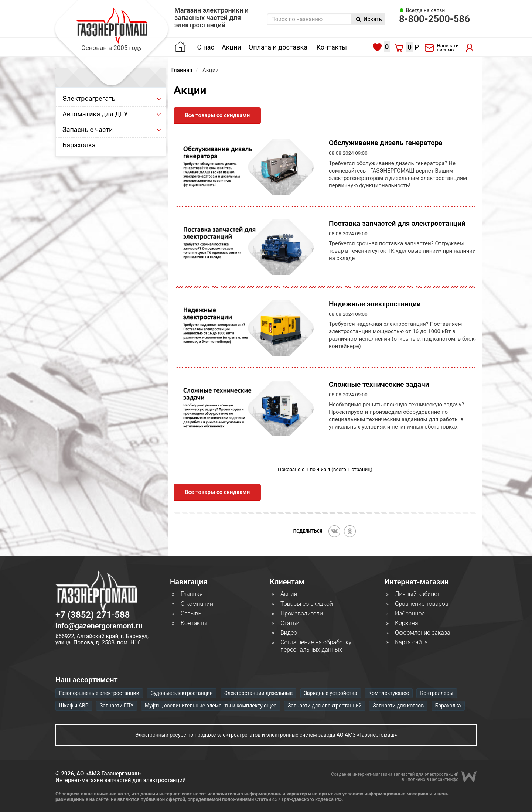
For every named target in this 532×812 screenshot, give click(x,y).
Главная (182, 70)
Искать (369, 19)
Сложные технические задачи (379, 384)
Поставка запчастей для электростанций (397, 223)
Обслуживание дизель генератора (386, 143)
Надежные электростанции (375, 304)
